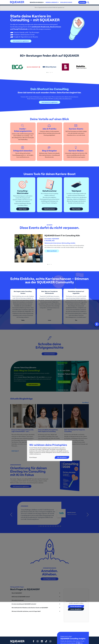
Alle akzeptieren (62, 457)
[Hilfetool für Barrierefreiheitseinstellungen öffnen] (97, 324)
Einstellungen (33, 457)
